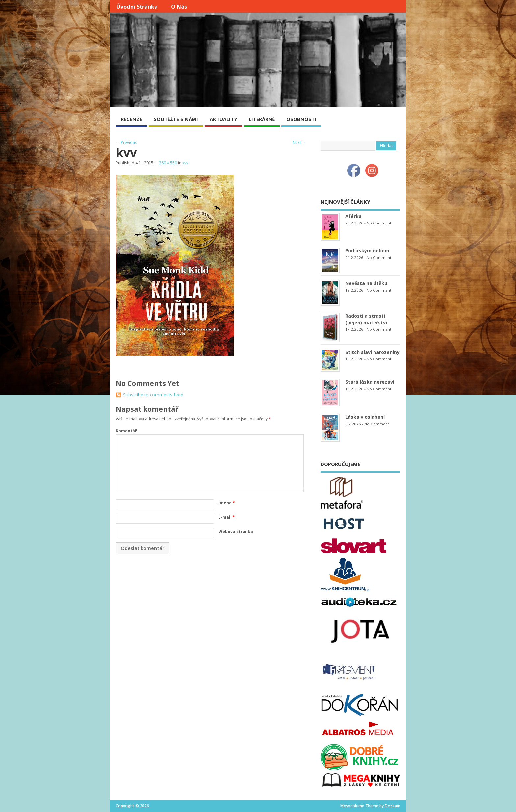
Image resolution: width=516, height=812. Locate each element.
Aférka (353, 216)
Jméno (227, 503)
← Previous (126, 142)
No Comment (379, 223)
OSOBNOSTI (301, 119)
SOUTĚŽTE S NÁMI (176, 119)
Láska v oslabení (365, 417)
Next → (299, 142)
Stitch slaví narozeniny (372, 352)
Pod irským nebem (367, 251)
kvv (185, 163)
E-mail (227, 517)
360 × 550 (168, 163)
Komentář (126, 431)
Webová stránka (236, 531)
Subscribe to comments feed (153, 395)
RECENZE (131, 119)
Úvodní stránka (137, 7)
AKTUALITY (223, 119)
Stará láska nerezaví (370, 382)
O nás (179, 7)
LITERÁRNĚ (262, 119)
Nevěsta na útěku (366, 283)
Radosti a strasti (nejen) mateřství (366, 319)
